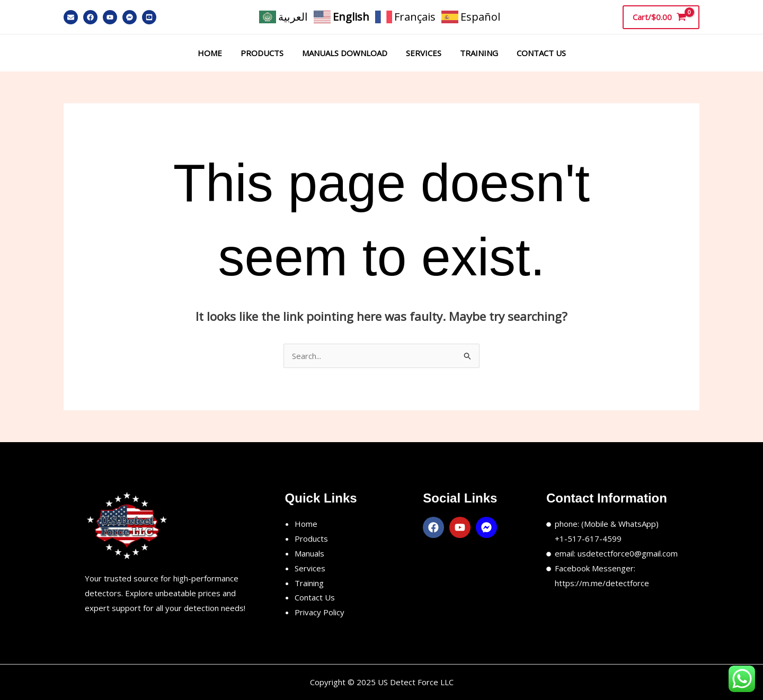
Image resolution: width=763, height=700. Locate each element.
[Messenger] (130, 17)
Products (266, 53)
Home (216, 53)
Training (475, 53)
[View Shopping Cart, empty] (661, 17)
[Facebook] (90, 17)
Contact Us (534, 53)
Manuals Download (346, 53)
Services (422, 53)
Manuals (309, 553)
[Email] (71, 17)
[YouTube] (110, 17)
